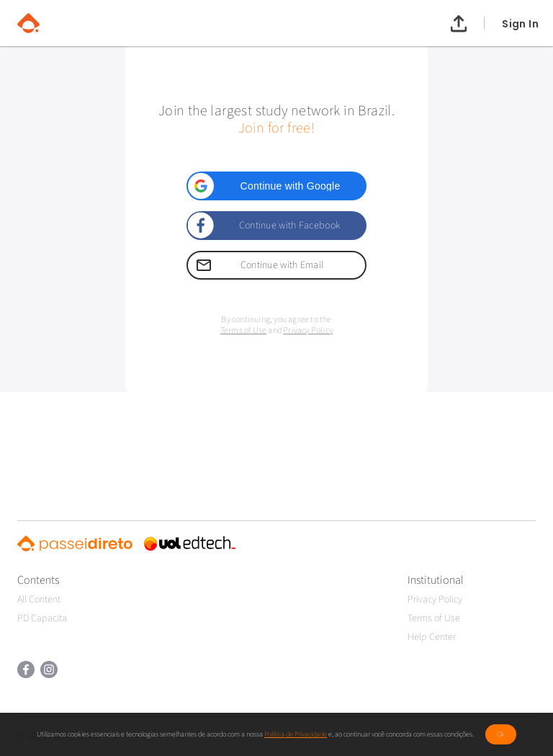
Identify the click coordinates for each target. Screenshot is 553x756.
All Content (39, 600)
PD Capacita (42, 618)
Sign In (520, 23)
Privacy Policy (308, 330)
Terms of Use (243, 330)
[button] (276, 186)
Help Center (432, 637)
